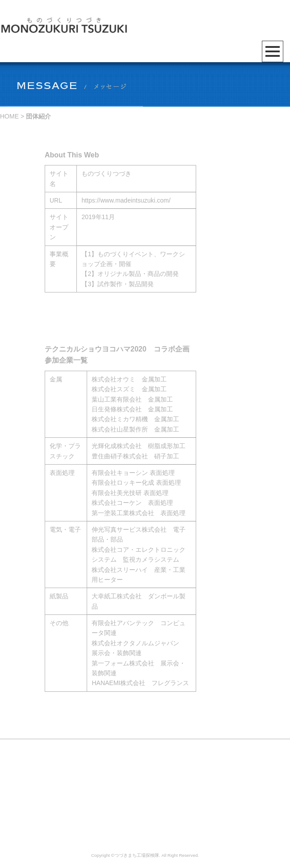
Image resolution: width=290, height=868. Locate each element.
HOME (9, 116)
